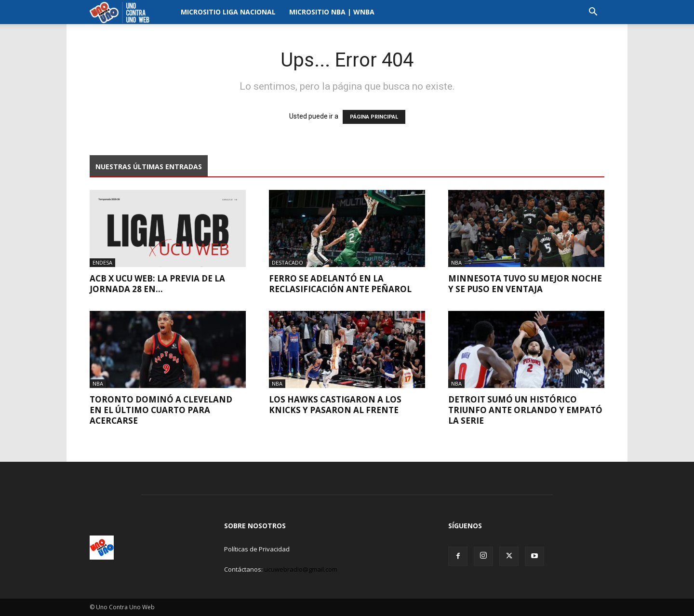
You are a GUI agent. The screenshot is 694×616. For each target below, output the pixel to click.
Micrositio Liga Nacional (228, 12)
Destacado (287, 262)
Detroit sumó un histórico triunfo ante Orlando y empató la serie (525, 410)
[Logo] (122, 12)
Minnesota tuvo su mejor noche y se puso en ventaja (525, 284)
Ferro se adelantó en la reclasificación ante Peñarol (340, 284)
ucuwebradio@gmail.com (301, 569)
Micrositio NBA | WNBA (332, 12)
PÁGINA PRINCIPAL (374, 117)
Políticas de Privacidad (257, 549)
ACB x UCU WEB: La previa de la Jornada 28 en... (157, 284)
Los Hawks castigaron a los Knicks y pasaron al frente (335, 405)
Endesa (102, 262)
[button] (593, 13)
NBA (456, 262)
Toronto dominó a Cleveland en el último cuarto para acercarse (161, 410)
